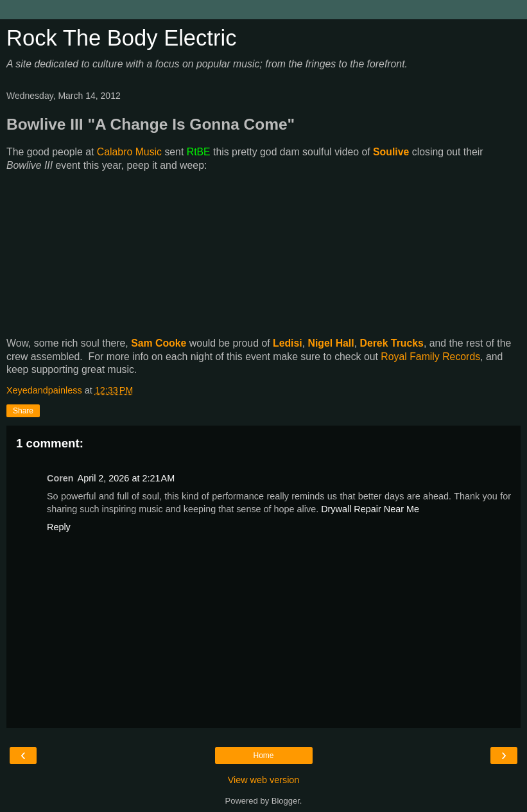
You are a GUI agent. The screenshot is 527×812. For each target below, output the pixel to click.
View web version (264, 780)
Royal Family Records (430, 357)
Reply (59, 527)
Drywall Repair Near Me (370, 509)
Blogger (286, 801)
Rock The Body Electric (121, 38)
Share (23, 411)
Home (263, 756)
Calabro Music (129, 152)
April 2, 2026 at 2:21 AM (126, 478)
